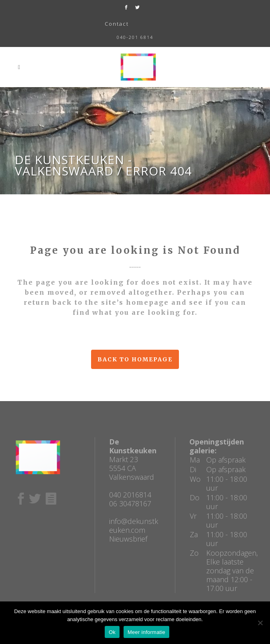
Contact (117, 24)
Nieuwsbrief (128, 539)
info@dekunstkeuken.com (134, 526)
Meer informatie (146, 632)
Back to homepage (135, 359)
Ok (112, 632)
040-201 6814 (135, 37)
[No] (260, 623)
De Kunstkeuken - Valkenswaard (73, 165)
